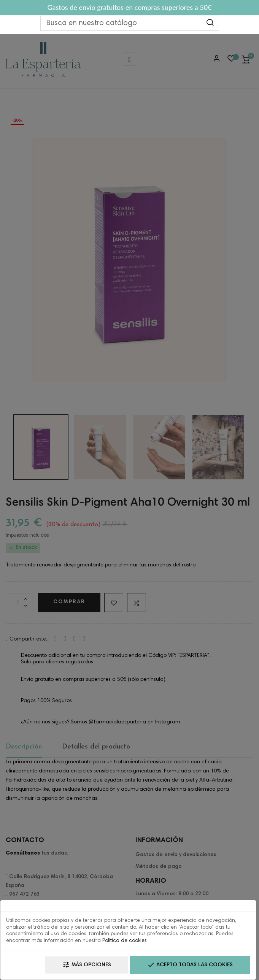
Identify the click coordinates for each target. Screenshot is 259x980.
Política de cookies (125, 941)
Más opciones (87, 965)
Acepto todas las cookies (190, 965)
